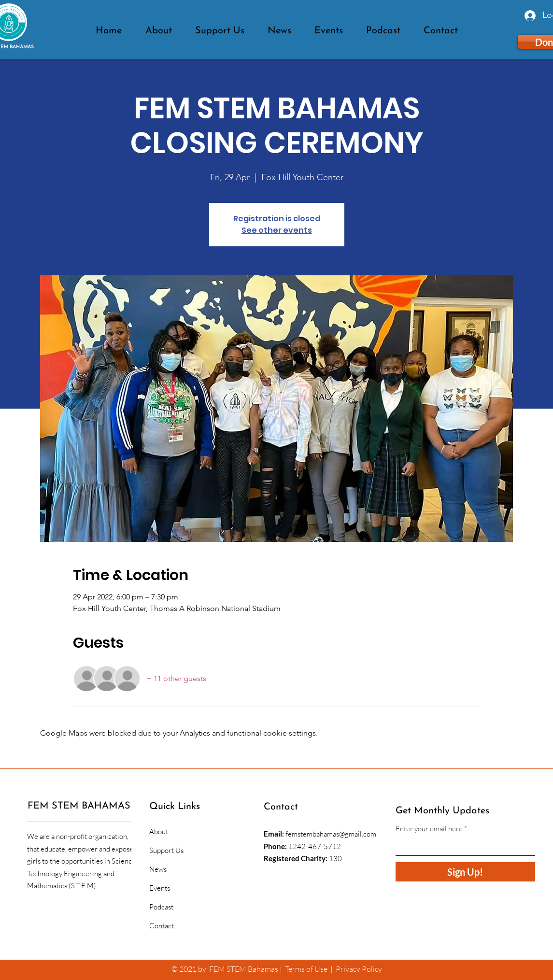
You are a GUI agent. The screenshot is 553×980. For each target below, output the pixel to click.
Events (160, 888)
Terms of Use (306, 969)
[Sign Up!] (465, 872)
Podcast (161, 907)
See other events (277, 230)
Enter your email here (429, 829)
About (159, 831)
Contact (162, 926)
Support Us (166, 850)
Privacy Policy (359, 969)
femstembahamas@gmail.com (331, 834)
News (158, 869)
